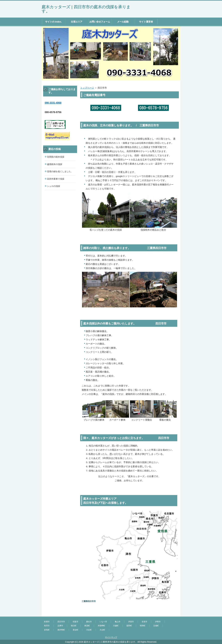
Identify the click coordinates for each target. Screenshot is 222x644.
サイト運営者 (146, 22)
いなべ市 (103, 622)
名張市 (144, 622)
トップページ (87, 88)
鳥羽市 (47, 626)
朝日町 (74, 626)
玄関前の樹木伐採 (56, 157)
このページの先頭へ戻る (171, 615)
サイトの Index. (53, 22)
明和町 (143, 626)
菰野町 (129, 626)
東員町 (87, 626)
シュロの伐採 (53, 186)
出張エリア (77, 22)
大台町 (102, 630)
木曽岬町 (101, 626)
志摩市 (60, 626)
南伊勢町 (61, 630)
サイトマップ (111, 637)
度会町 (76, 630)
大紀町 (89, 630)
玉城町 (156, 626)
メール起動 (123, 22)
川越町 (116, 626)
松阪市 (76, 622)
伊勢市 (158, 622)
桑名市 (89, 622)
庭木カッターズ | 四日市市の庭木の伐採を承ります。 (86, 9)
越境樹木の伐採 (55, 164)
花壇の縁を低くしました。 (60, 171)
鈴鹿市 (47, 622)
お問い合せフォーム (100, 22)
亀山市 (118, 622)
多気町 (47, 630)
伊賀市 (131, 622)
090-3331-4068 (53, 103)
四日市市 (61, 622)
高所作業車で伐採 (56, 179)
